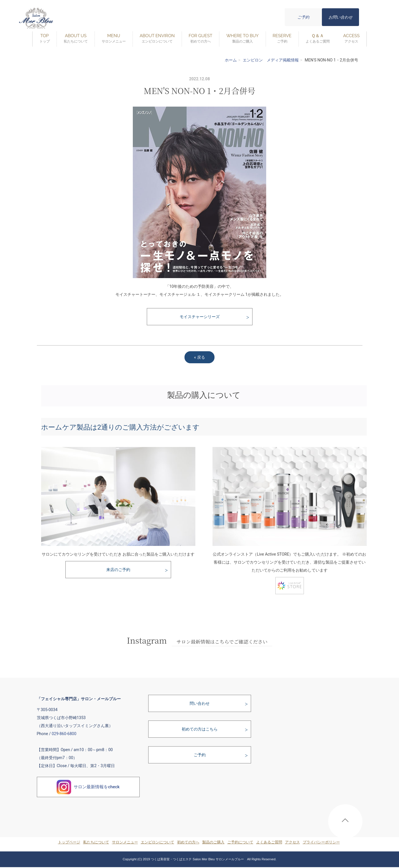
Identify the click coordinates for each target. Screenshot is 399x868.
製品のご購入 (213, 842)
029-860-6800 (64, 734)
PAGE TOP (345, 823)
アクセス (292, 842)
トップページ (69, 842)
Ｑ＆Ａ (318, 39)
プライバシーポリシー (321, 842)
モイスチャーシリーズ (200, 317)
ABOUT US (76, 39)
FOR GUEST (201, 39)
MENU (114, 39)
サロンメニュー (125, 842)
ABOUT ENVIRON (157, 39)
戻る (199, 357)
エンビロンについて (158, 842)
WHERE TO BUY (242, 39)
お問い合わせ (340, 17)
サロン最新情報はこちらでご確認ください (222, 642)
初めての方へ (188, 842)
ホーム (231, 60)
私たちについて (96, 842)
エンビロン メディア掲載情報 (271, 60)
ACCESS (352, 39)
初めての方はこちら (200, 729)
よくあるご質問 (269, 842)
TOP (45, 39)
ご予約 (303, 17)
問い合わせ (200, 703)
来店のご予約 (118, 570)
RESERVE (282, 39)
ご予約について (240, 842)
